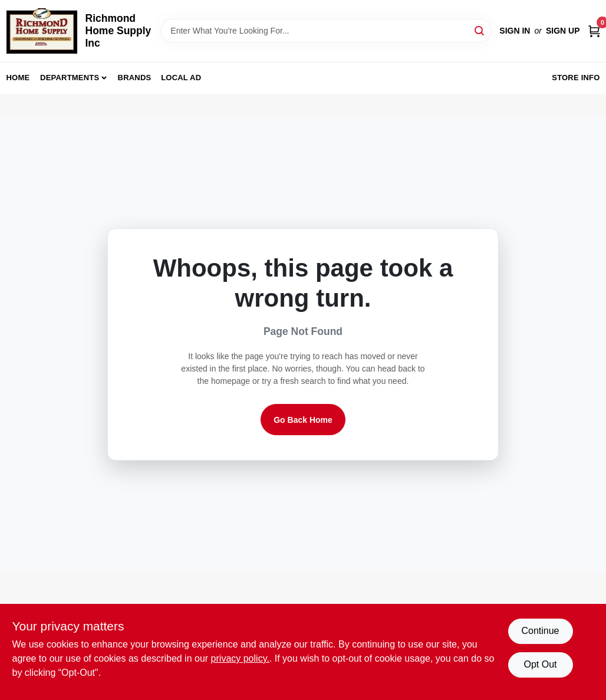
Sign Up (563, 31)
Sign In (515, 31)
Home (18, 78)
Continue (540, 631)
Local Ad (181, 78)
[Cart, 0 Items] (594, 31)
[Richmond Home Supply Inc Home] (42, 31)
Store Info (576, 78)
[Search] (480, 30)
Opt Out (540, 664)
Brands (135, 78)
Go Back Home (303, 420)
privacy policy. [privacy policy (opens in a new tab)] (240, 658)
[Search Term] (326, 31)
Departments (70, 78)
